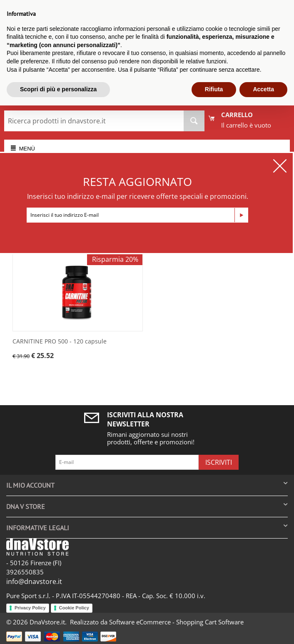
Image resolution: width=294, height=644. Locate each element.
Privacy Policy (30, 608)
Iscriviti (219, 462)
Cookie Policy (74, 608)
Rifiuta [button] (214, 89)
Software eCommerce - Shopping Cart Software (176, 622)
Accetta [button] (263, 89)
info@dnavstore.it (34, 581)
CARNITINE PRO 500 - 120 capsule (60, 342)
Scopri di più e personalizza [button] (58, 89)
